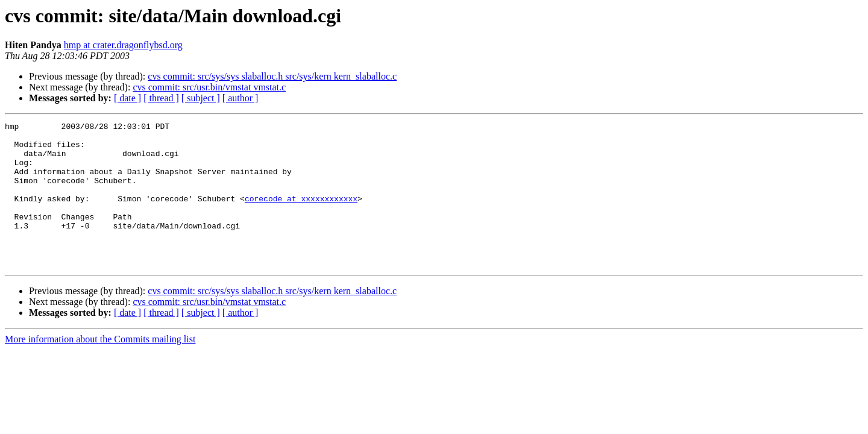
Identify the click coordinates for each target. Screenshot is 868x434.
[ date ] (127, 98)
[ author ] (241, 98)
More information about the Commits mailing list (100, 368)
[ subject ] (201, 98)
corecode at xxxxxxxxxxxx (301, 215)
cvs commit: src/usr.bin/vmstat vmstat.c (209, 87)
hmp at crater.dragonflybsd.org (123, 45)
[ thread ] (161, 98)
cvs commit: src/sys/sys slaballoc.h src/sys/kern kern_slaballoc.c (272, 76)
